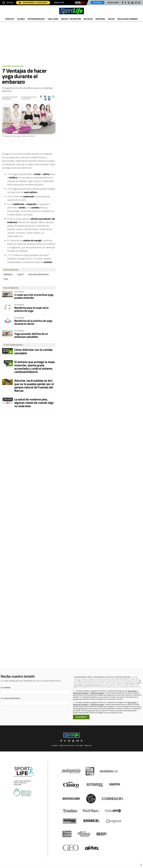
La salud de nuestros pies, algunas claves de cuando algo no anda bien (34, 403)
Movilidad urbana (128, 19)
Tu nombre (6, 687)
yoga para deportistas (38, 274)
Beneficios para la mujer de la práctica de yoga (31, 309)
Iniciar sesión (113, 3)
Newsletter (59, 3)
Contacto (55, 745)
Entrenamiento (36, 19)
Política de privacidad (66, 745)
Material (100, 19)
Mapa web (88, 745)
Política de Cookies (93, 685)
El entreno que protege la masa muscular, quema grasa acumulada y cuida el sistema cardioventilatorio (34, 367)
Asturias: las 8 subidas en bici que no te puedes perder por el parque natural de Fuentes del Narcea (34, 386)
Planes (21, 19)
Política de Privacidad (80, 693)
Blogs (111, 19)
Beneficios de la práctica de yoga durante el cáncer (33, 322)
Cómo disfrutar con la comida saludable (33, 351)
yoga (6, 279)
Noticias (88, 19)
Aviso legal (79, 745)
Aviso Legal (130, 683)
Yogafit (20, 274)
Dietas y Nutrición (71, 19)
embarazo (8, 274)
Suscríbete (97, 3)
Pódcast (8, 362)
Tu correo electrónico (10, 698)
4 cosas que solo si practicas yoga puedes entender (34, 296)
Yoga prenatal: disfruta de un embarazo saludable (31, 335)
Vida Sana (53, 19)
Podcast (10, 19)
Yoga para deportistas (13, 66)
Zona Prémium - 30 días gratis (33, 3)
